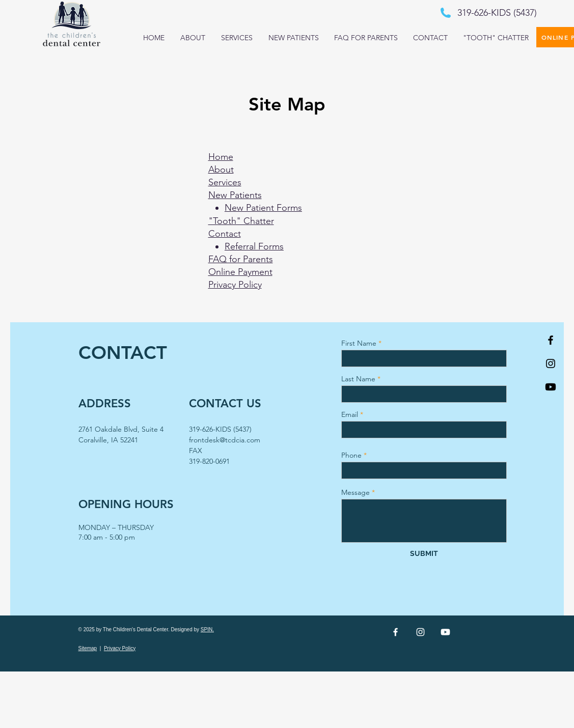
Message (356, 492)
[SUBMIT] (424, 554)
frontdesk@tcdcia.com (225, 440)
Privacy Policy (120, 648)
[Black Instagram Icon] (551, 363)
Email (350, 414)
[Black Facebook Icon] (551, 340)
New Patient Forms (263, 208)
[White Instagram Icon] (420, 632)
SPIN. (207, 629)
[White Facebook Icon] (395, 632)
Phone (351, 455)
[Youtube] (551, 387)
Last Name (358, 379)
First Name (359, 343)
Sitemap (88, 648)
